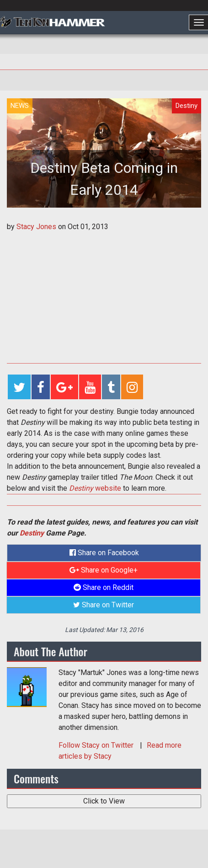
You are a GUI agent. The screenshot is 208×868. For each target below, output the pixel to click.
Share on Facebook (104, 553)
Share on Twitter (104, 605)
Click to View (104, 801)
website (95, 488)
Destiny (32, 533)
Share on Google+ (104, 570)
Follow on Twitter (97, 745)
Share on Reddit (104, 587)
